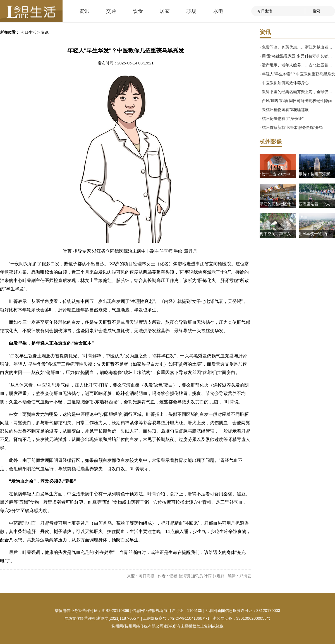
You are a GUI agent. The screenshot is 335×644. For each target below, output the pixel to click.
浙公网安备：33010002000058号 (242, 618)
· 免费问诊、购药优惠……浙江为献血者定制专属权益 (297, 47)
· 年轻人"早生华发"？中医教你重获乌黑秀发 (297, 74)
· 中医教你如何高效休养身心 (284, 83)
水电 (218, 11)
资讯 (84, 11)
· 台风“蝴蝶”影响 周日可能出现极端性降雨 (296, 101)
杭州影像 (271, 141)
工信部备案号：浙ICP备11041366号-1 (176, 618)
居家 (165, 11)
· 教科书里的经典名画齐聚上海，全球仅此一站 (297, 92)
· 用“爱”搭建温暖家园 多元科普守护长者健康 (297, 56)
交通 (111, 11)
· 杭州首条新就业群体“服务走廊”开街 (291, 127)
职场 (192, 11)
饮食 (138, 11)
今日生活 (28, 32)
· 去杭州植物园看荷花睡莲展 (284, 110)
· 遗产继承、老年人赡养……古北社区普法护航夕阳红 (297, 65)
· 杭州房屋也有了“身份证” (282, 119)
